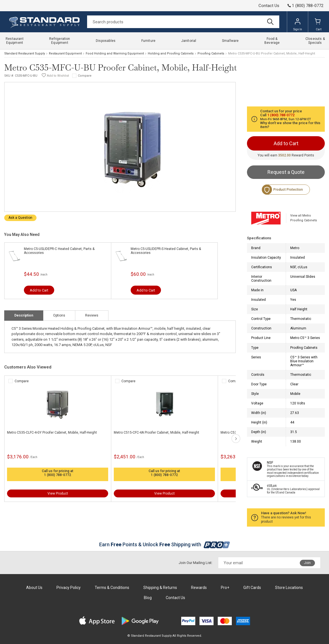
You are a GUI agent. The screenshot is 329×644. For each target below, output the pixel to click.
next (236, 439)
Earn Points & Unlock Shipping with (164, 544)
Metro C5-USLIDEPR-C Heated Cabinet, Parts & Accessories (59, 251)
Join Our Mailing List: (196, 563)
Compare (85, 76)
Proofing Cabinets (211, 54)
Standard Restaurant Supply (25, 54)
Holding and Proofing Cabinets (171, 54)
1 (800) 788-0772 (58, 475)
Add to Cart (39, 290)
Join (307, 563)
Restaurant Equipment (65, 54)
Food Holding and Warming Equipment (115, 54)
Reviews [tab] (92, 315)
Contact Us (269, 6)
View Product (58, 493)
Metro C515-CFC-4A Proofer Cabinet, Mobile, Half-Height (156, 433)
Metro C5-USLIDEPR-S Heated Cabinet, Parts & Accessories (166, 251)
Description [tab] (24, 315)
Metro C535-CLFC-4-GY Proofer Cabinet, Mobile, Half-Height (52, 433)
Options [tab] (59, 315)
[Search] (183, 22)
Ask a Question (20, 218)
